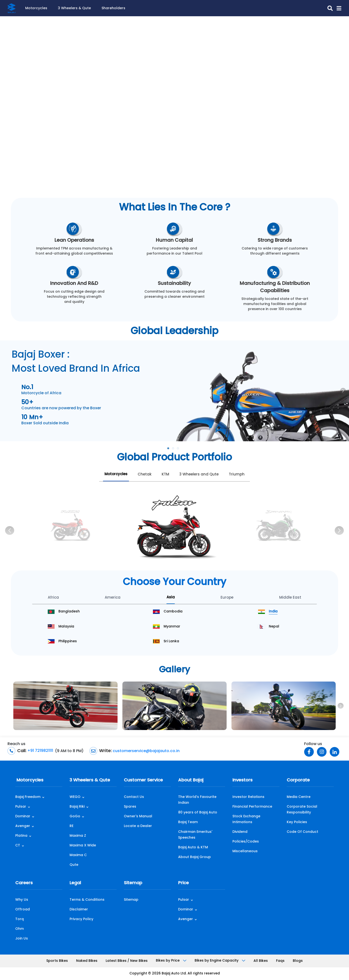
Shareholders (113, 8)
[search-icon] (328, 8)
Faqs (280, 961)
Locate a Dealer (138, 826)
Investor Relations (248, 797)
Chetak (145, 475)
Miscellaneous (245, 851)
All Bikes (261, 961)
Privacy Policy (81, 919)
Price (183, 883)
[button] (337, 8)
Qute (74, 865)
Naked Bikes (87, 961)
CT (18, 846)
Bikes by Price (171, 961)
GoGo (75, 816)
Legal (75, 883)
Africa (53, 598)
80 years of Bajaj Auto (198, 813)
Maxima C (78, 855)
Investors (242, 780)
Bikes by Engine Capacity (220, 961)
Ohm (20, 929)
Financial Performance (252, 807)
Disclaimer (79, 910)
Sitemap (133, 883)
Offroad (23, 910)
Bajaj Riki (77, 807)
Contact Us (134, 797)
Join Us (22, 939)
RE (71, 826)
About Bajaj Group (194, 857)
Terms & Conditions (87, 900)
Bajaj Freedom (28, 797)
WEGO (75, 797)
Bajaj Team (188, 822)
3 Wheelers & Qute (74, 8)
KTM (165, 475)
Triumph (237, 475)
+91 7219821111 (40, 751)
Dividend (240, 832)
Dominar (23, 816)
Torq (20, 919)
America (113, 598)
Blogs (298, 961)
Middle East (290, 598)
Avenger (23, 826)
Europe (227, 598)
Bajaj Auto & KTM (193, 847)
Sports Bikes (57, 961)
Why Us (22, 900)
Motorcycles (36, 8)
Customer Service (143, 780)
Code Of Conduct (302, 832)
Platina (21, 836)
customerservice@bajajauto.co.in (146, 751)
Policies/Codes (246, 842)
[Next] (339, 530)
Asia (171, 598)
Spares (130, 807)
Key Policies (297, 822)
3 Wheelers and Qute (199, 475)
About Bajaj (191, 780)
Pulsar (21, 807)
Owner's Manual (138, 816)
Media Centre (299, 797)
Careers (24, 883)
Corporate (298, 780)
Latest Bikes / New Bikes (127, 961)
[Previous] (10, 530)
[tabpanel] (174, 391)
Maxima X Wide (83, 846)
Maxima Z (78, 836)
